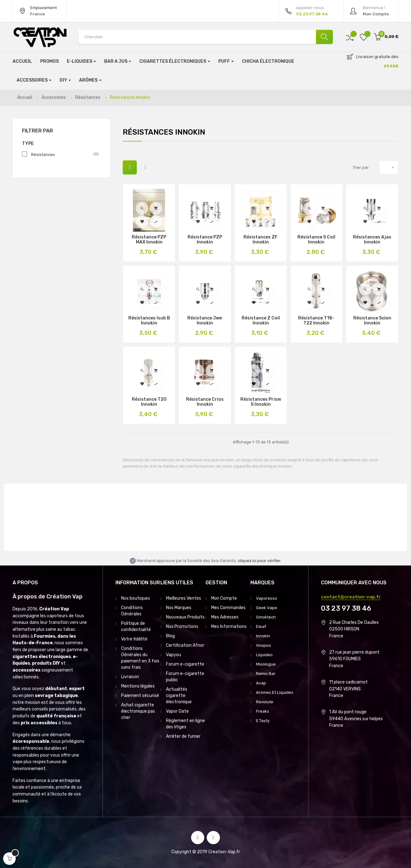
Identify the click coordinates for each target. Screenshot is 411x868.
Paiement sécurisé (140, 696)
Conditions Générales (132, 611)
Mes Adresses (225, 617)
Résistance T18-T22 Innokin (316, 321)
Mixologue (266, 664)
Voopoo (264, 645)
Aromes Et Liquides (275, 692)
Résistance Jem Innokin (205, 321)
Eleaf (261, 627)
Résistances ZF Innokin (261, 240)
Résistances (63, 154)
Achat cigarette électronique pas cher (138, 711)
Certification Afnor (185, 645)
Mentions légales (138, 686)
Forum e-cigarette (185, 664)
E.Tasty (264, 721)
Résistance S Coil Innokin (316, 240)
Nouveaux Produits (185, 617)
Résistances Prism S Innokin (261, 402)
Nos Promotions (182, 627)
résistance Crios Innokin (205, 402)
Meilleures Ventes (184, 598)
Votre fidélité (134, 639)
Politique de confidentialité (136, 627)
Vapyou (173, 655)
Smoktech (267, 617)
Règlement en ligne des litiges (185, 724)
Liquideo (264, 655)
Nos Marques (179, 608)
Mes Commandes (228, 608)
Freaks (263, 711)
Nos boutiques (136, 598)
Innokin (263, 636)
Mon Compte (224, 598)
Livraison (130, 677)
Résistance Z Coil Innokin (261, 321)
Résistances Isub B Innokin (149, 321)
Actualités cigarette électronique (179, 696)
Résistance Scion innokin (372, 321)
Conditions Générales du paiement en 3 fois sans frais (140, 658)
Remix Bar (266, 674)
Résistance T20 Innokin (149, 402)
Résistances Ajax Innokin (372, 240)
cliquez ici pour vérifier (259, 561)
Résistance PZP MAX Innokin (149, 240)
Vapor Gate (177, 711)
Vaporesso (267, 598)
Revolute (265, 702)
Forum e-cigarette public (185, 677)
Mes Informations (229, 627)
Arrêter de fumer (183, 736)
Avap (261, 683)
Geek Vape (267, 608)
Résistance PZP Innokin (205, 240)
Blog (170, 636)
